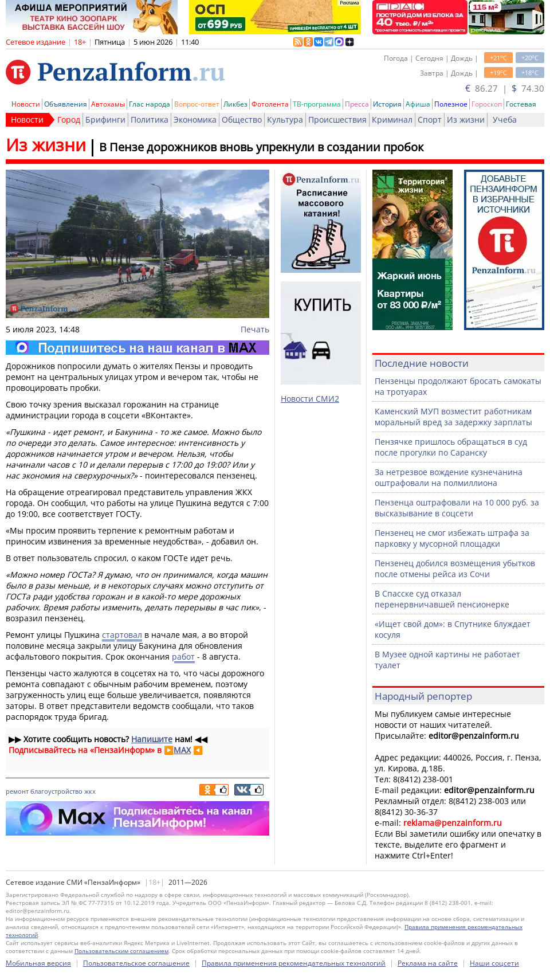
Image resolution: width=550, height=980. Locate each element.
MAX (182, 750)
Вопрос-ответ (197, 104)
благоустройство (56, 791)
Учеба (505, 119)
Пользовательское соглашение (136, 963)
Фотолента (270, 104)
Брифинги (105, 119)
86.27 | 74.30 (505, 88)
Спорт (430, 119)
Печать (255, 329)
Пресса (357, 104)
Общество (242, 119)
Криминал (392, 119)
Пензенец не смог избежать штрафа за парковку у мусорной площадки (452, 538)
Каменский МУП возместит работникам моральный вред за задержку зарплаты (453, 417)
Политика (150, 119)
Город (69, 119)
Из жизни (466, 119)
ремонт (17, 791)
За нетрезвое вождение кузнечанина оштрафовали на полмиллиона (449, 477)
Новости (26, 104)
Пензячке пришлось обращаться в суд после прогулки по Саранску (451, 447)
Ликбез (235, 104)
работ (183, 656)
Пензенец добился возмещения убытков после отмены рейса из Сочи (455, 569)
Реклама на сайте (428, 963)
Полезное (451, 104)
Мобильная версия (38, 963)
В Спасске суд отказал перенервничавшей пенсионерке (442, 599)
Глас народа (150, 104)
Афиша (418, 104)
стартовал (122, 635)
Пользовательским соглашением (121, 951)
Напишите (152, 739)
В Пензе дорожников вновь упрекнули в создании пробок (261, 147)
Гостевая (521, 104)
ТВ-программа (317, 104)
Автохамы (108, 104)
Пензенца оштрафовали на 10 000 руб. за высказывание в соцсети (457, 508)
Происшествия (337, 119)
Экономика (195, 119)
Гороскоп (487, 104)
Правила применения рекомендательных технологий (294, 963)
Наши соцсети (494, 963)
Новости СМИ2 (310, 399)
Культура (285, 119)
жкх (90, 791)
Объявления (66, 104)
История (387, 104)
